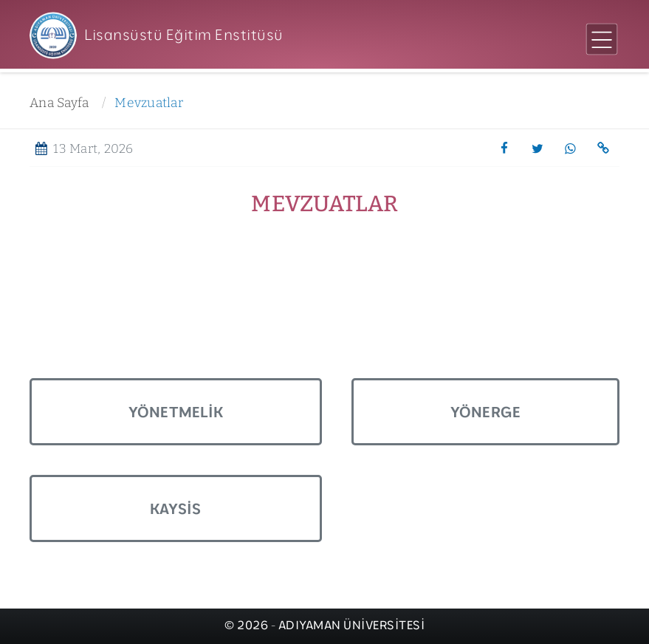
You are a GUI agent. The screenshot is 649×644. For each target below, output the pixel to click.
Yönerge (486, 412)
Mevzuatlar (149, 103)
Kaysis (176, 508)
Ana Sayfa (59, 103)
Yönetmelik (176, 412)
